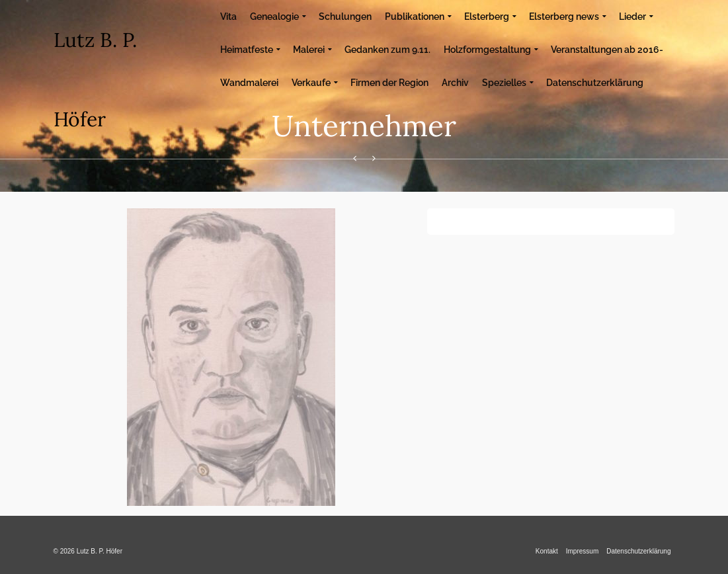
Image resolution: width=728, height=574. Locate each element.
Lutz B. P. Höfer (95, 79)
